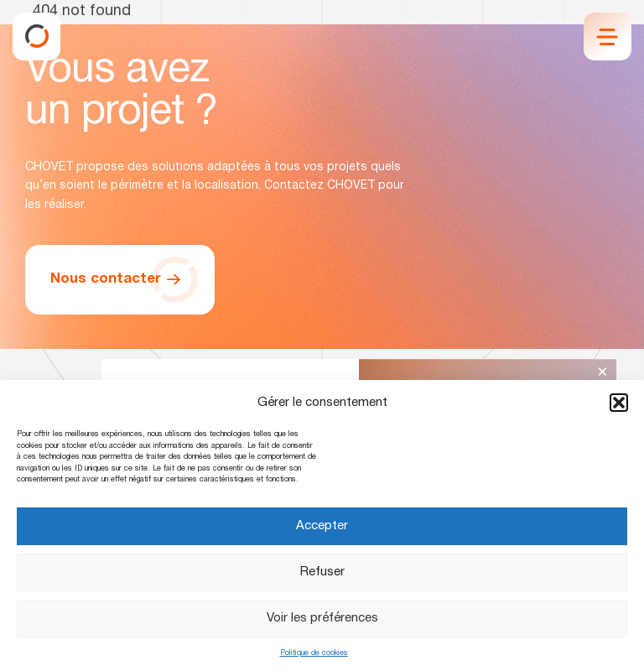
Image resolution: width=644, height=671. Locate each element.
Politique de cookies (314, 653)
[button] (619, 403)
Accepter (322, 526)
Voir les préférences (322, 618)
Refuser (322, 572)
